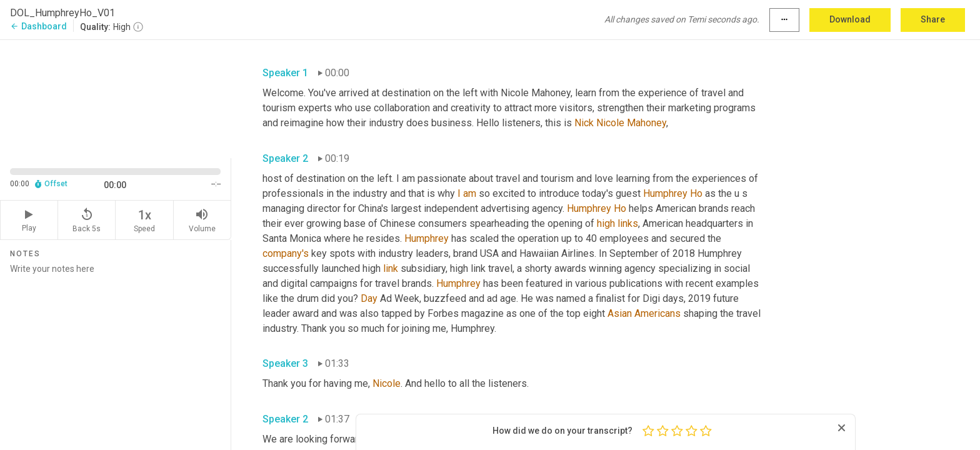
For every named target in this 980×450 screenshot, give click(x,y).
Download (850, 19)
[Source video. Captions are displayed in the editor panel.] (116, 98)
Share (933, 19)
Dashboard (38, 26)
